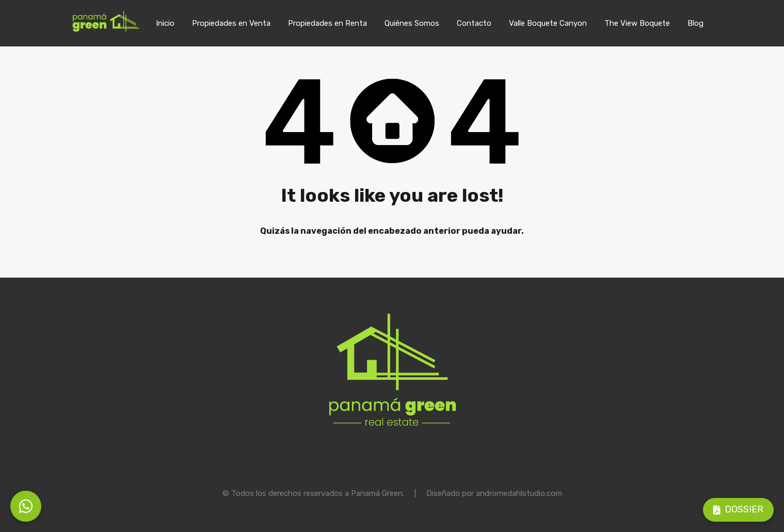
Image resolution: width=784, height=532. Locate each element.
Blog (695, 23)
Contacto (474, 23)
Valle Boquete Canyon (548, 23)
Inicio (165, 23)
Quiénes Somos (412, 23)
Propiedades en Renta (327, 23)
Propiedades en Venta (231, 23)
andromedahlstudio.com (519, 493)
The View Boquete (637, 23)
